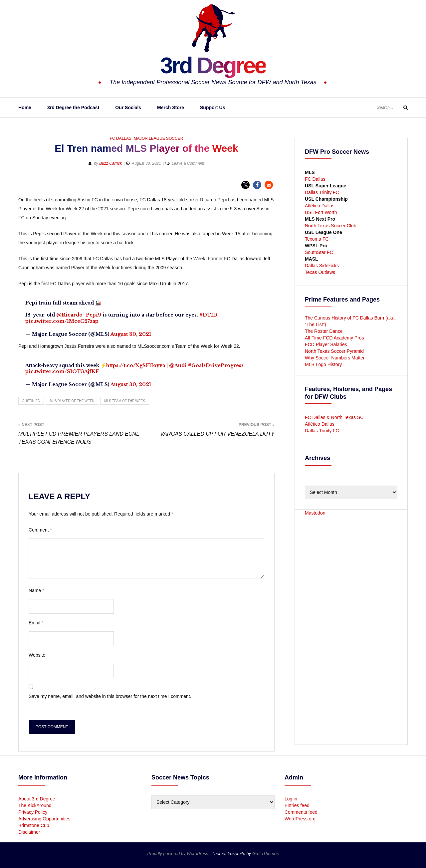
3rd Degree (213, 65)
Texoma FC (317, 239)
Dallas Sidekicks (322, 266)
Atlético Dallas (320, 206)
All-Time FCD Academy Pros (334, 338)
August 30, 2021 (131, 334)
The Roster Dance (324, 331)
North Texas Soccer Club (331, 226)
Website (37, 655)
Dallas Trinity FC (322, 192)
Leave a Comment (188, 163)
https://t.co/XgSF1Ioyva (136, 365)
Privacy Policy (33, 812)
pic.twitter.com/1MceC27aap (62, 321)
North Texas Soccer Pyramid (334, 351)
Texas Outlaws (320, 272)
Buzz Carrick (110, 163)
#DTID (208, 315)
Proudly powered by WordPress (178, 854)
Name (36, 590)
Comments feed (301, 812)
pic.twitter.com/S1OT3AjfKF (62, 371)
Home (25, 108)
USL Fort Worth (321, 212)
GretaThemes (265, 854)
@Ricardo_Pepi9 (79, 315)
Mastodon (315, 513)
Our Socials (128, 108)
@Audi (178, 365)
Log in (291, 799)
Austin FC (31, 401)
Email (36, 623)
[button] (245, 185)
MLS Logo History (323, 364)
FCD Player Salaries (326, 344)
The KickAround (35, 805)
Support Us (213, 108)
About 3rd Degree (37, 799)
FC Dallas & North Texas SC (334, 417)
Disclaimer (29, 832)
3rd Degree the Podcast (73, 108)
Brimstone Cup (34, 825)
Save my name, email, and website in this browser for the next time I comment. (110, 696)
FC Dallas (121, 138)
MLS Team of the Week (124, 401)
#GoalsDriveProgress (216, 365)
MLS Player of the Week (72, 401)
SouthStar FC (319, 252)
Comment (40, 530)
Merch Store (171, 108)
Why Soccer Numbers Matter (335, 358)
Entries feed (297, 805)
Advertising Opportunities (44, 819)
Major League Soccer (159, 138)
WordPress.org (300, 819)
